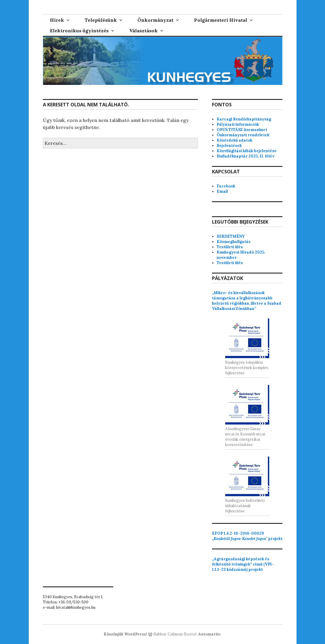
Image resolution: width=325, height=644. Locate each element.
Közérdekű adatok (234, 140)
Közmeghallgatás (234, 242)
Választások (143, 31)
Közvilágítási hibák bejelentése (247, 151)
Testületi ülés (230, 247)
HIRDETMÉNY (231, 236)
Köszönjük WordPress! (125, 634)
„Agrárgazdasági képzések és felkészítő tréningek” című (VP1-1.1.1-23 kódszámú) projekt (243, 564)
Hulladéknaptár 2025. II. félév (246, 156)
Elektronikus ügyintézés (79, 31)
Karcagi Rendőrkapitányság (244, 119)
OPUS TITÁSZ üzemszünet (242, 130)
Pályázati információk (238, 124)
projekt (247, 536)
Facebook (226, 186)
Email (222, 191)
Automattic (209, 634)
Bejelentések (229, 146)
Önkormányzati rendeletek (243, 135)
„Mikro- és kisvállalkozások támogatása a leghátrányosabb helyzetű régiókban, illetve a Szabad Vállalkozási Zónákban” (247, 301)
